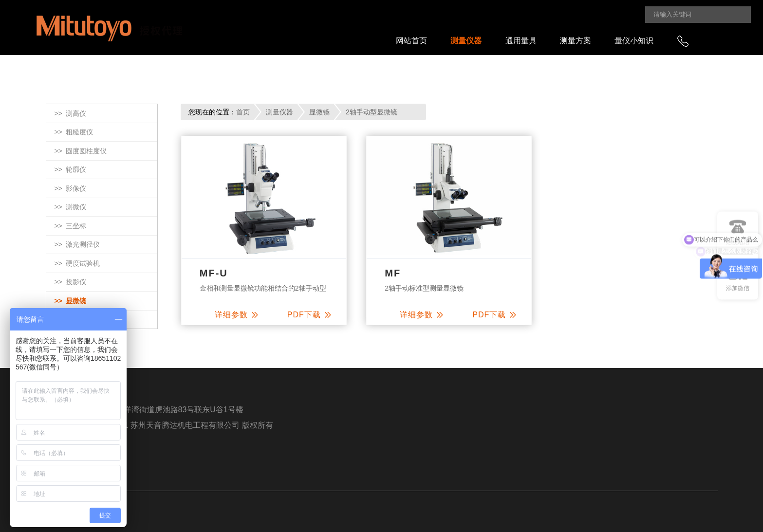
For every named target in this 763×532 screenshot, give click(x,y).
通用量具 (521, 41)
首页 (243, 112)
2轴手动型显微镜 (372, 112)
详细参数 (236, 315)
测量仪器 (466, 41)
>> (70, 114)
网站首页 (411, 41)
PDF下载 (309, 315)
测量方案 (576, 41)
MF (393, 273)
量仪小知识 (634, 41)
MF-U (214, 273)
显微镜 (319, 112)
